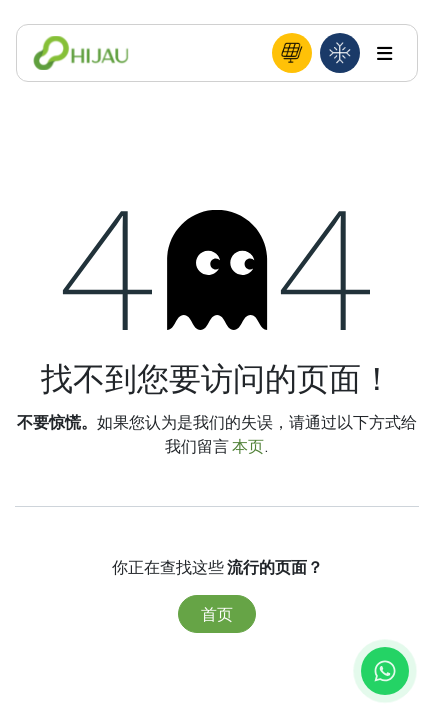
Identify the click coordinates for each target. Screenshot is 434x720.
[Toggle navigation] (384, 53)
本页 (248, 445)
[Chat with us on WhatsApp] (385, 671)
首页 (217, 613)
